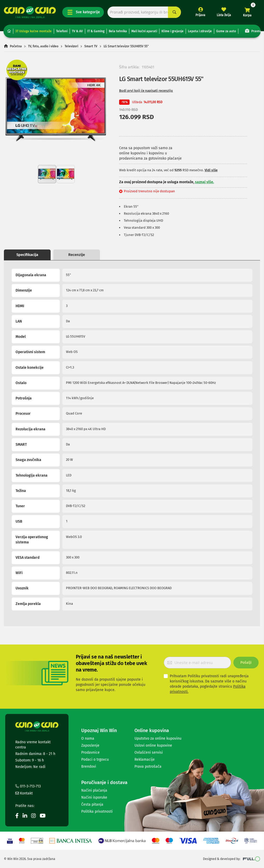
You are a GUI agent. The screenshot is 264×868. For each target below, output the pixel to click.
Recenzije (77, 255)
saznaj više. (204, 182)
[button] (14, 109)
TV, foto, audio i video (43, 46)
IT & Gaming (96, 31)
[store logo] (30, 12)
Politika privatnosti (97, 811)
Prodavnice (90, 752)
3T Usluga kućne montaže (33, 31)
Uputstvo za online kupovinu (158, 738)
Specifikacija (27, 255)
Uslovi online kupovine (153, 745)
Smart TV (91, 46)
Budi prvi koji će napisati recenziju (146, 91)
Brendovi (89, 767)
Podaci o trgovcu (95, 759)
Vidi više (211, 170)
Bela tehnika (118, 31)
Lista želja (224, 15)
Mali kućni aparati (144, 31)
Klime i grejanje (172, 31)
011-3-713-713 (28, 786)
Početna (16, 46)
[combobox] (144, 12)
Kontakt (24, 793)
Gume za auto (226, 31)
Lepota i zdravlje (200, 31)
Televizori (71, 46)
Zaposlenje (90, 745)
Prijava (200, 15)
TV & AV (77, 31)
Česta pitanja (92, 804)
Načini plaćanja (94, 790)
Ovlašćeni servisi (149, 752)
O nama (88, 738)
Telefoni (62, 31)
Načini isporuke (94, 797)
